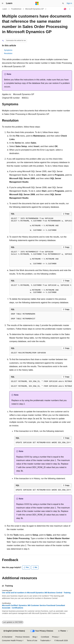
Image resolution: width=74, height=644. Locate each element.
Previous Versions (22, 637)
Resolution (8, 53)
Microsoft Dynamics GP (34, 9)
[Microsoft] (37, 3)
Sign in (69, 3)
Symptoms (8, 50)
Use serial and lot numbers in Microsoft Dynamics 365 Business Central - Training (36, 593)
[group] (41, 225)
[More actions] (70, 9)
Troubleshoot (16, 9)
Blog (34, 637)
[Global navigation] (3, 3)
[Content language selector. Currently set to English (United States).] (14, 631)
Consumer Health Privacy (12, 640)
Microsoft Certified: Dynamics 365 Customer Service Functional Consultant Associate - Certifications (33, 607)
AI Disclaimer (7, 637)
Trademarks (45, 640)
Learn (5, 9)
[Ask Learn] (65, 9)
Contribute (45, 637)
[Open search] (63, 3)
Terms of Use (32, 640)
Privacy (55, 637)
